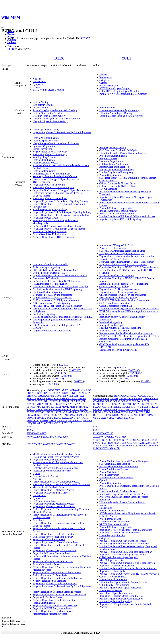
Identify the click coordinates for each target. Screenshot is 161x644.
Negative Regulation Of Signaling (49, 581)
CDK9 (150, 396)
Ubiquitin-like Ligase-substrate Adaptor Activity (57, 119)
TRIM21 (150, 415)
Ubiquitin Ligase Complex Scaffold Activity (121, 116)
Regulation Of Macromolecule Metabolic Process (57, 573)
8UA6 (148, 446)
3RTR (116, 440)
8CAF (103, 446)
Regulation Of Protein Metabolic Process (53, 561)
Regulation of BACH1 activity (114, 331)
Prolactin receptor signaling (46, 267)
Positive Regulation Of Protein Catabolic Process (57, 592)
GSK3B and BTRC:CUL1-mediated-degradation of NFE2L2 (63, 317)
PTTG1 (124, 412)
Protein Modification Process (47, 564)
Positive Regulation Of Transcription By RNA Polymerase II (129, 574)
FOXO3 (50, 398)
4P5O (141, 440)
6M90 (41, 444)
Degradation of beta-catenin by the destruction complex (60, 276)
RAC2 (132, 412)
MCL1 (58, 407)
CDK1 (72, 393)
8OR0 (122, 446)
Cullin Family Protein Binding (114, 585)
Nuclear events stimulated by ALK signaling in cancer (126, 333)
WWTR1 (48, 423)
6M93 (60, 444)
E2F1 (83, 396)
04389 (96, 430)
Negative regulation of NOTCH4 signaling (120, 328)
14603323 (84, 38)
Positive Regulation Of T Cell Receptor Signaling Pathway (62, 215)
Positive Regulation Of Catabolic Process (53, 611)
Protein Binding (41, 102)
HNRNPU (48, 401)
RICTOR (98, 415)
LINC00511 (50, 404)
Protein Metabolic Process (46, 501)
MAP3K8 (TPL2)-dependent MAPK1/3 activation (57, 306)
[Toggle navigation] (2, 27)
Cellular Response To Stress (113, 577)
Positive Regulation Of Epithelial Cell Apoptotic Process (127, 216)
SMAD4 (83, 415)
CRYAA (42, 396)
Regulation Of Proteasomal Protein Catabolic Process (59, 229)
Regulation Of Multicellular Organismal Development (59, 595)
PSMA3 (61, 412)
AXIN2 (88, 390)
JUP (78, 401)
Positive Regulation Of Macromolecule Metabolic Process (61, 484)
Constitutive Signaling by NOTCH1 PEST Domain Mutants (129, 267)
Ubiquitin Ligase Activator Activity (50, 121)
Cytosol (37, 87)
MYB (79, 407)
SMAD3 (74, 415)
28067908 (122, 368)
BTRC (60, 58)
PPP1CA (139, 409)
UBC (70, 420)
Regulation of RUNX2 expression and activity (122, 317)
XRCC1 (58, 423)
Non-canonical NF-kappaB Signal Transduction (56, 179)
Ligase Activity (40, 108)
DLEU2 (133, 401)
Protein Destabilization (44, 171)
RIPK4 (37, 415)
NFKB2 (48, 409)
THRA (142, 415)
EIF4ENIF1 (99, 404)
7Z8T (142, 443)
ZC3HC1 (130, 418)
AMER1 (65, 390)
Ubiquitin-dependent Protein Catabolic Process (56, 143)
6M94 (67, 444)
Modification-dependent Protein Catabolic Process (57, 454)
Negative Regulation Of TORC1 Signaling (54, 237)
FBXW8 (97, 407)
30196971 (145, 381)
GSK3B (82, 398)
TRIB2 (36, 420)
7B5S (129, 443)
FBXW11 (31, 398)
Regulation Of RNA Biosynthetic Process (53, 608)
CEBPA (97, 398)
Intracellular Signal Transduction (115, 593)
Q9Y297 (64, 437)
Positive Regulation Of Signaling (116, 601)
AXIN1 (80, 390)
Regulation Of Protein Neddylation (116, 566)
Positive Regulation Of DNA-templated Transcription (59, 204)
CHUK (30, 396)
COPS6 (116, 401)
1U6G (109, 440)
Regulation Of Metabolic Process (49, 539)
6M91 (47, 444)
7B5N (117, 443)
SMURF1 (31, 418)
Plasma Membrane (109, 86)
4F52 (135, 440)
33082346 (58, 379)
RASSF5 (79, 412)
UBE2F (112, 418)
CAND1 (125, 396)
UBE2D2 (78, 420)
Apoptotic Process (108, 159)
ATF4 (73, 390)
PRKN (147, 409)
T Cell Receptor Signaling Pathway (50, 209)
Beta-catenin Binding (43, 105)
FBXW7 (154, 404)
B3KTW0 (113, 437)
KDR (83, 401)
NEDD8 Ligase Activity (111, 560)
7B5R (123, 443)
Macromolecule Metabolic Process (50, 614)
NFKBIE (107, 409)
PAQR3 (84, 409)
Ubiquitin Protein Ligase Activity (49, 116)
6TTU (73, 444)
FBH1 (108, 404)
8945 (29, 427)
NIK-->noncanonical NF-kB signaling (51, 303)
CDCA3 (142, 396)
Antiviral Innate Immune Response (116, 214)
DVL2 (140, 401)
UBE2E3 (103, 418)
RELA (30, 415)
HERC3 (30, 401)
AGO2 (51, 390)
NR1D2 (130, 409)
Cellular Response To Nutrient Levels (51, 174)
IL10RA (71, 401)
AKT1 (58, 390)
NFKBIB (67, 409)
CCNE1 (46, 393)
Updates (12, 42)
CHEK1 (138, 398)
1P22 (29, 444)
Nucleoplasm (39, 81)
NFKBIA (57, 409)
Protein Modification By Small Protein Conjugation (125, 461)
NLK (115, 409)
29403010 (60, 373)
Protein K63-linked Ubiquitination (50, 231)
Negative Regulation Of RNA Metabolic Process (57, 542)
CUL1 (126, 58)
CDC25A (56, 393)
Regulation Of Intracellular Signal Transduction (123, 555)
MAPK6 (41, 407)
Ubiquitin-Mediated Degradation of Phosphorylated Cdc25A (62, 309)
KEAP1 (30, 404)
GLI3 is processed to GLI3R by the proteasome (56, 300)
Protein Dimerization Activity (47, 113)
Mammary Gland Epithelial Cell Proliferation (55, 176)
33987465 (75, 370)
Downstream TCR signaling (46, 278)
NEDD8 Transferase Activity (114, 524)
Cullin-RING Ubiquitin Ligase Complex (119, 91)
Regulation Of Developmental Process (52, 493)
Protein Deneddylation (110, 519)
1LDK (102, 440)
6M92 (54, 444)
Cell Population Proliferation (113, 164)
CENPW (80, 393)
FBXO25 (117, 404)
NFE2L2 (31, 409)
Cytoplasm (38, 84)
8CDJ (109, 446)
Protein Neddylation (109, 475)
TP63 (29, 420)
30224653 (64, 365)
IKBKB (63, 401)
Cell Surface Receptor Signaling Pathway (53, 537)
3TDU (122, 440)
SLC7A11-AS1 (61, 415)
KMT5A (39, 404)
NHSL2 (76, 409)
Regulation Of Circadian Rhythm (49, 185)
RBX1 (149, 412)
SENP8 (113, 415)
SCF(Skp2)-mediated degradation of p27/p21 (121, 253)
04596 (30, 430)
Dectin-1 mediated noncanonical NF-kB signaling (57, 289)
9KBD (117, 448)
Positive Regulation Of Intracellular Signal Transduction (127, 563)
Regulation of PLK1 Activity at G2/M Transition (57, 281)
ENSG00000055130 (103, 433)
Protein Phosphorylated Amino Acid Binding (55, 110)
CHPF (88, 393)
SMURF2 (41, 418)
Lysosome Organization (44, 146)
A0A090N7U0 (100, 437)
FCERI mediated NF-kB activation (50, 284)
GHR (63, 398)
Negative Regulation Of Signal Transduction (55, 550)
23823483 (123, 379)
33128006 (53, 384)
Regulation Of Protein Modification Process (121, 596)
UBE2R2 (88, 420)
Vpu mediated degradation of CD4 (50, 273)
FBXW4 (145, 404)
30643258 (79, 381)
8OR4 (142, 446)
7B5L (104, 443)
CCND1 (38, 393)
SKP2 (126, 415)
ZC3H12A (67, 423)
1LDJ (96, 440)
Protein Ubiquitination (44, 160)
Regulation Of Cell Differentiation (50, 460)
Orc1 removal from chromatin (114, 303)
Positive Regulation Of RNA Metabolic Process (123, 541)
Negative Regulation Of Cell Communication (55, 584)
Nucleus (37, 79)
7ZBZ (96, 446)
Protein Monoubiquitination (113, 156)
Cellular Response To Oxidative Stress (118, 186)
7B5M (110, 443)
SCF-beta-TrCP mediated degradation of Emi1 (55, 270)
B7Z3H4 (54, 437)
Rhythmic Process (42, 207)
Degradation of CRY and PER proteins (52, 331)
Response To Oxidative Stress (47, 597)
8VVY (103, 448)
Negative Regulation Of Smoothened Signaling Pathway (60, 201)
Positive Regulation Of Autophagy (50, 154)
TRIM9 (53, 420)
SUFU (50, 418)
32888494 (66, 376)
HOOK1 (126, 407)
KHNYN (135, 407)
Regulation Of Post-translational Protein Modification (126, 530)
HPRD (11, 49)
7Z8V (148, 443)
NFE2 (85, 407)
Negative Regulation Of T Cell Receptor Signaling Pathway (62, 212)
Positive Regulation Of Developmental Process (56, 482)
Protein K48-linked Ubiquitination (50, 234)
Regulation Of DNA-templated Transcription (55, 606)
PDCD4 (39, 412)
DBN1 (66, 396)
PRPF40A (98, 412)
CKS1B (154, 398)
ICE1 (56, 401)
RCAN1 (88, 412)
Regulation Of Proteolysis (112, 571)
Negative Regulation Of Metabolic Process (54, 506)
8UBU (96, 448)
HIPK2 (38, 401)
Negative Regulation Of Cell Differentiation (54, 600)
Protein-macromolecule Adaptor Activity (119, 110)
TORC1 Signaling (42, 182)
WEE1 (40, 423)
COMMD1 (99, 401)
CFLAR (123, 398)
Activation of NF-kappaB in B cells (50, 264)
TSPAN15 (62, 420)
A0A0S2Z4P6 (34, 437)
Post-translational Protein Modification (118, 467)
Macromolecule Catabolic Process (49, 487)
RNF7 (44, 415)
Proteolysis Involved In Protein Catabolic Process (57, 468)
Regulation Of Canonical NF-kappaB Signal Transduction (61, 190)
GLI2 (69, 398)
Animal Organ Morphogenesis (114, 167)
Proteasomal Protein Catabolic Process (52, 471)
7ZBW (154, 443)
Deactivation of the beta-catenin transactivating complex (60, 287)
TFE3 (77, 418)
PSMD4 (70, 412)
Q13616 (123, 437)
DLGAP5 (75, 396)
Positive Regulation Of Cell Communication (121, 599)
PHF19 (47, 412)
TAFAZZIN (68, 418)
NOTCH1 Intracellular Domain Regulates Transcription (127, 262)
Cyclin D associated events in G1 (116, 306)
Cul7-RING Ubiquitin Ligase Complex (118, 557)
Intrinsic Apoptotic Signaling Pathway (118, 211)
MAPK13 (79, 404)
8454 (96, 427)
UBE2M (121, 418)
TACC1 (57, 418)
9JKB (110, 448)
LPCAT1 (61, 404)
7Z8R (135, 443)
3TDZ (129, 440)
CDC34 (64, 393)
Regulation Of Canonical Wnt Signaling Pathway (57, 226)
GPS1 (111, 407)
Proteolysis (38, 520)
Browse (11, 34)
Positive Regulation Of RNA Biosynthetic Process (124, 544)
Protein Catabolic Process (45, 163)
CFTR (130, 398)
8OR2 (129, 446)
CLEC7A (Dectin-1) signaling (48, 292)
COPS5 (108, 401)
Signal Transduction (43, 149)
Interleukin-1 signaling (44, 314)
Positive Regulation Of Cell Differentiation (54, 534)
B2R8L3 (45, 437)
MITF (73, 407)
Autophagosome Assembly (46, 130)
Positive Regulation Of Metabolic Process (53, 490)
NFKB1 (40, 409)
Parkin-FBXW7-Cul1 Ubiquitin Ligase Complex (123, 94)
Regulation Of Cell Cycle (45, 218)
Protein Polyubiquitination (46, 138)
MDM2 (65, 407)
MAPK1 (70, 404)
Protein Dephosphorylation (46, 141)
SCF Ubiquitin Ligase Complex (48, 90)
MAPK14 (31, 407)
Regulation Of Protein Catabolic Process (53, 553)
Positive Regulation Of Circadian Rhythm (53, 187)
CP (36, 396)
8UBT (155, 446)
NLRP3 (122, 409)
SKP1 (50, 415)
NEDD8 (144, 407)
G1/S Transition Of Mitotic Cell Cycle (118, 150)
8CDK (116, 446)
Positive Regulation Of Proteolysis (50, 198)
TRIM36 (44, 420)
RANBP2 (140, 412)
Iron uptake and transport (112, 325)
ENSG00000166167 (37, 433)
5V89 (147, 440)
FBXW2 (41, 398)
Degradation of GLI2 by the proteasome (52, 298)
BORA (30, 393)
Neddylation (39, 311)
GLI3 (75, 398)
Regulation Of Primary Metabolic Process (53, 504)
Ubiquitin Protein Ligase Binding (116, 113)
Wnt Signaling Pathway (44, 157)
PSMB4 (108, 412)
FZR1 (57, 398)
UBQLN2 (31, 423)
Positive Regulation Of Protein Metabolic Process (57, 578)
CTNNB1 (51, 396)
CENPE (105, 398)
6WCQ (97, 443)
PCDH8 (30, 412)
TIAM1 (84, 418)
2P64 (35, 444)
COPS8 (124, 401)
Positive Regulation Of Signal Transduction (121, 588)
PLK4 (54, 412)
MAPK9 (50, 407)
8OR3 (135, 446)
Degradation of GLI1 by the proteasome (52, 295)
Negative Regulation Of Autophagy (50, 152)
